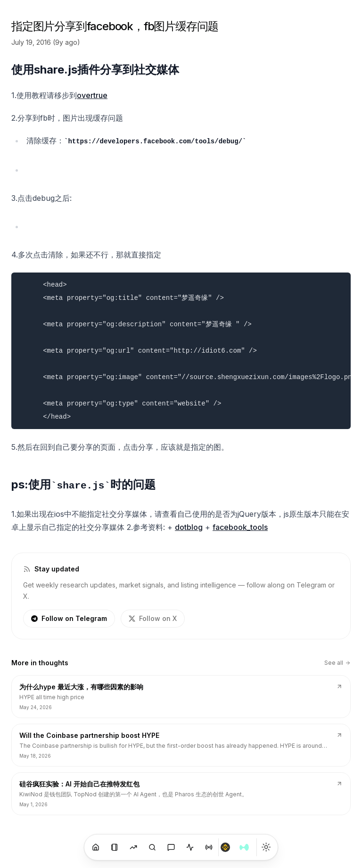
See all (337, 663)
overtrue (92, 95)
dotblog (189, 527)
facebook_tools (240, 527)
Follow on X (153, 618)
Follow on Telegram (69, 618)
